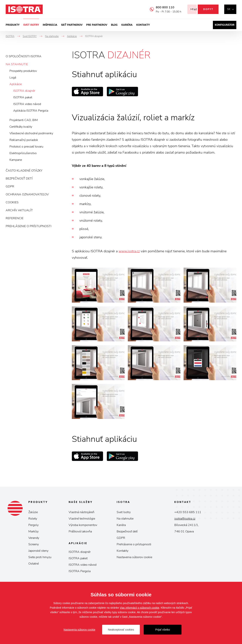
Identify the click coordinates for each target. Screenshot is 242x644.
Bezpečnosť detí (19, 179)
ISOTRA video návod (27, 104)
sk (229, 9)
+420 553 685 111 (188, 512)
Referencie (15, 218)
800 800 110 (160, 7)
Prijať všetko (163, 630)
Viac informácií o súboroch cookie (139, 608)
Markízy (33, 531)
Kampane (16, 160)
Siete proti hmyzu (40, 557)
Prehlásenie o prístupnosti (29, 226)
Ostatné (34, 564)
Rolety (33, 519)
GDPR (10, 186)
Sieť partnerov (72, 25)
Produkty (13, 25)
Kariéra (127, 25)
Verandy (34, 538)
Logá (13, 78)
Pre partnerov (97, 25)
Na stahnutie (17, 64)
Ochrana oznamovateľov (27, 194)
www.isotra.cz (129, 251)
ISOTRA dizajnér (24, 91)
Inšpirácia (50, 25)
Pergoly (33, 525)
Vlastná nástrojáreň (81, 512)
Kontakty (143, 25)
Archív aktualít (19, 210)
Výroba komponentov (83, 525)
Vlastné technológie (82, 519)
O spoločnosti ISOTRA (24, 56)
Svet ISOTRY (31, 25)
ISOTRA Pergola (80, 571)
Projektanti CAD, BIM (24, 120)
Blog (114, 25)
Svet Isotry (124, 512)
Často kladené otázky (24, 171)
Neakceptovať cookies (121, 630)
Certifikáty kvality (21, 127)
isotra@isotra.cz (185, 519)
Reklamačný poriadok (24, 140)
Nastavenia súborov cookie (134, 557)
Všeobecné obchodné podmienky (31, 133)
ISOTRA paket (23, 97)
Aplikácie (16, 84)
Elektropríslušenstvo (23, 153)
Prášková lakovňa (80, 531)
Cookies (12, 202)
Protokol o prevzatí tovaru (26, 147)
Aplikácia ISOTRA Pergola (31, 111)
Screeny (34, 544)
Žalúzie (33, 512)
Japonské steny (38, 551)
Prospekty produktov (23, 71)
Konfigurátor (225, 25)
